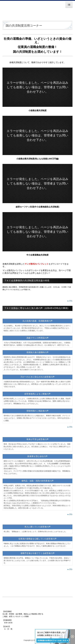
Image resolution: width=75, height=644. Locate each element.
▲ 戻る (70, 301)
